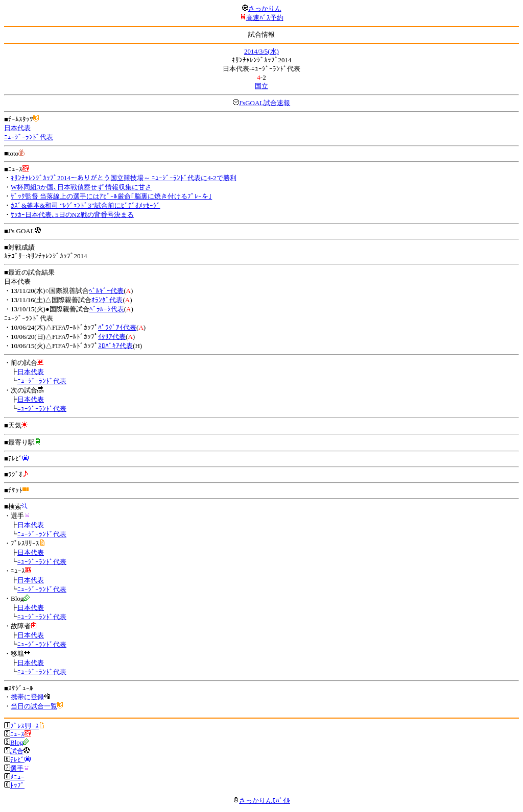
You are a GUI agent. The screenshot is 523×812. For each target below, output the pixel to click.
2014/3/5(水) (261, 51)
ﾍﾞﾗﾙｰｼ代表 (107, 309)
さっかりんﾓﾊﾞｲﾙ (261, 801)
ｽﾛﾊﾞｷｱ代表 (115, 346)
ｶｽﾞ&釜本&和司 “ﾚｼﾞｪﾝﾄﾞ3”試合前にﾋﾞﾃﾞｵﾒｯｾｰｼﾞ (86, 205)
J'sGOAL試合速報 (265, 103)
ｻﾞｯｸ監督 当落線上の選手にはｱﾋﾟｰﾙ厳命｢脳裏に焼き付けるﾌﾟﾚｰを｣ (111, 196)
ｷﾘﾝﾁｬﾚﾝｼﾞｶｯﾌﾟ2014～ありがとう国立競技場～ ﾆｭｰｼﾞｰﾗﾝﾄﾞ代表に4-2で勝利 (124, 178)
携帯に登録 (27, 697)
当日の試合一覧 (34, 706)
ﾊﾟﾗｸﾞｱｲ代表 (117, 327)
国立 (261, 86)
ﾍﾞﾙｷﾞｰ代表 (106, 291)
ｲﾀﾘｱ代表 (112, 337)
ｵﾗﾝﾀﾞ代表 (107, 300)
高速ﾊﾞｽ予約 (265, 18)
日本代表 (17, 128)
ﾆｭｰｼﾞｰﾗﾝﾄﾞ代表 (29, 137)
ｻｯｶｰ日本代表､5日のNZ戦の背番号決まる (72, 215)
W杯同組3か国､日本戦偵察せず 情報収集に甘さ (81, 187)
